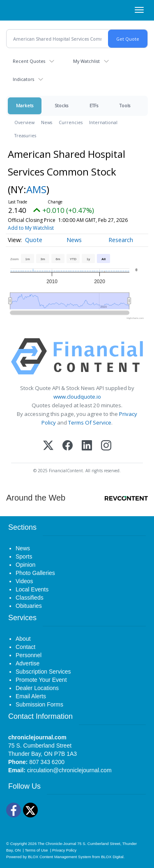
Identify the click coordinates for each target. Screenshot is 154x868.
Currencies (71, 122)
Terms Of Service (90, 422)
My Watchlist (86, 61)
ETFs (94, 105)
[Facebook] (68, 446)
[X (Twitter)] (48, 446)
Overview (24, 122)
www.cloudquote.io (77, 397)
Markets (25, 105)
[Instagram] (106, 446)
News (47, 122)
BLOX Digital (112, 857)
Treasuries (25, 135)
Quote (34, 240)
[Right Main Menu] (139, 10)
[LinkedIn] (87, 446)
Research (121, 240)
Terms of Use (37, 850)
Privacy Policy (64, 850)
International (103, 122)
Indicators (23, 79)
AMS (36, 189)
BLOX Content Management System (60, 857)
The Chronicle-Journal (57, 844)
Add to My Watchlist (31, 228)
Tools (125, 105)
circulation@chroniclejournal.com (69, 770)
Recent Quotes (29, 61)
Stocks (61, 105)
